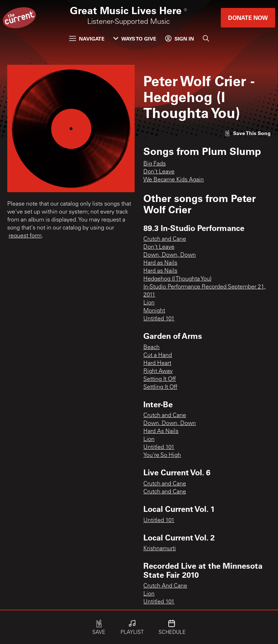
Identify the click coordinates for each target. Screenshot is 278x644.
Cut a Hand (158, 355)
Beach (151, 348)
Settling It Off (160, 387)
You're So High (162, 455)
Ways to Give (135, 39)
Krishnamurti (160, 549)
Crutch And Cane (165, 586)
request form (25, 236)
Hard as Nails (160, 263)
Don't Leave (159, 172)
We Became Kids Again (174, 180)
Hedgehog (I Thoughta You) (177, 279)
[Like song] (248, 133)
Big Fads (155, 164)
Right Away (158, 371)
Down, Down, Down (170, 255)
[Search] (206, 38)
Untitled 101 (159, 319)
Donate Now (248, 18)
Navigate (87, 39)
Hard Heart (157, 363)
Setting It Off (160, 379)
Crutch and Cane (165, 239)
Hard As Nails (161, 432)
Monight (154, 311)
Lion (149, 303)
